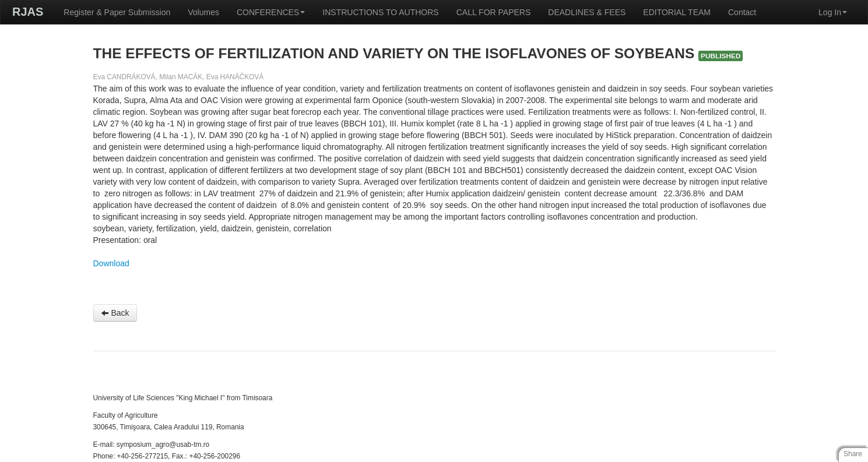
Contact (742, 12)
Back (115, 313)
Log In (833, 12)
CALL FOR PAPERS (494, 12)
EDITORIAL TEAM (677, 12)
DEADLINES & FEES (587, 12)
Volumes (203, 12)
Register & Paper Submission (117, 12)
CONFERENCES (271, 12)
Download (111, 263)
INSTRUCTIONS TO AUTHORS (380, 12)
